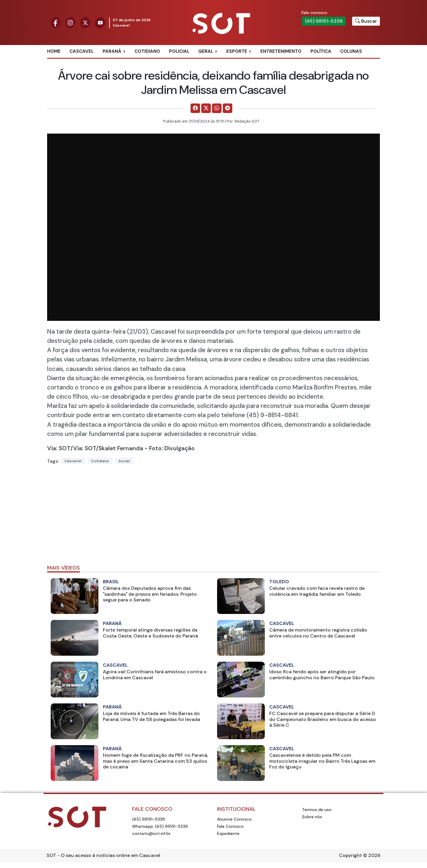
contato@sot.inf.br (151, 833)
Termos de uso (317, 810)
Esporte (237, 51)
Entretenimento (281, 51)
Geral (206, 51)
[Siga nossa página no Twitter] (85, 22)
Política (321, 51)
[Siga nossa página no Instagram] (70, 22)
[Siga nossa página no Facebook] (55, 22)
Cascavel (82, 51)
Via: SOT (59, 448)
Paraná (112, 51)
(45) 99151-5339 (324, 21)
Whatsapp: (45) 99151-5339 (160, 826)
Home (54, 51)
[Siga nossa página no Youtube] (100, 22)
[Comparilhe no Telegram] (228, 108)
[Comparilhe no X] (206, 108)
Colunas (351, 51)
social (124, 461)
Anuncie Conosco (234, 819)
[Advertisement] (213, 517)
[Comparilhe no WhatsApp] (217, 108)
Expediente (228, 833)
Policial (179, 51)
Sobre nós (312, 817)
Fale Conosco (230, 826)
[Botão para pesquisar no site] (366, 21)
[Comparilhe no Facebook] (195, 108)
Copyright (351, 855)
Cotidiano (147, 51)
